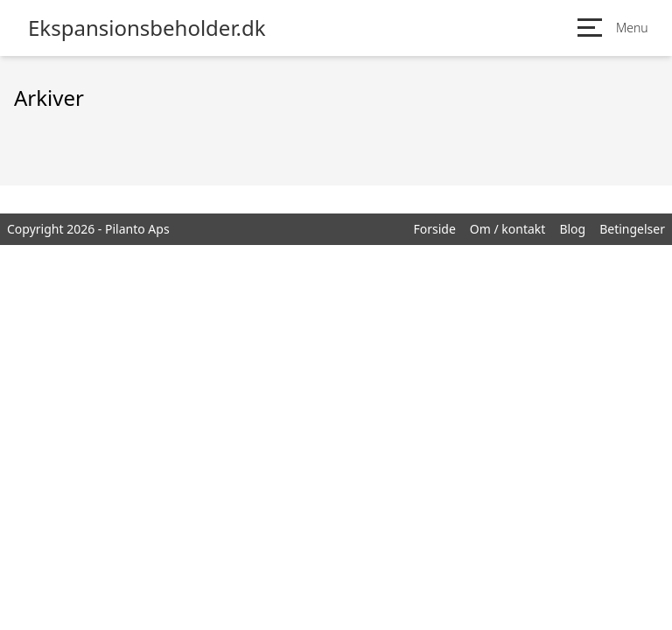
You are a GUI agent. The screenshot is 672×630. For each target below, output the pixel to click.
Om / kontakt (508, 229)
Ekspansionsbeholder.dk (147, 28)
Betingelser (632, 229)
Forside (434, 229)
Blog (572, 229)
